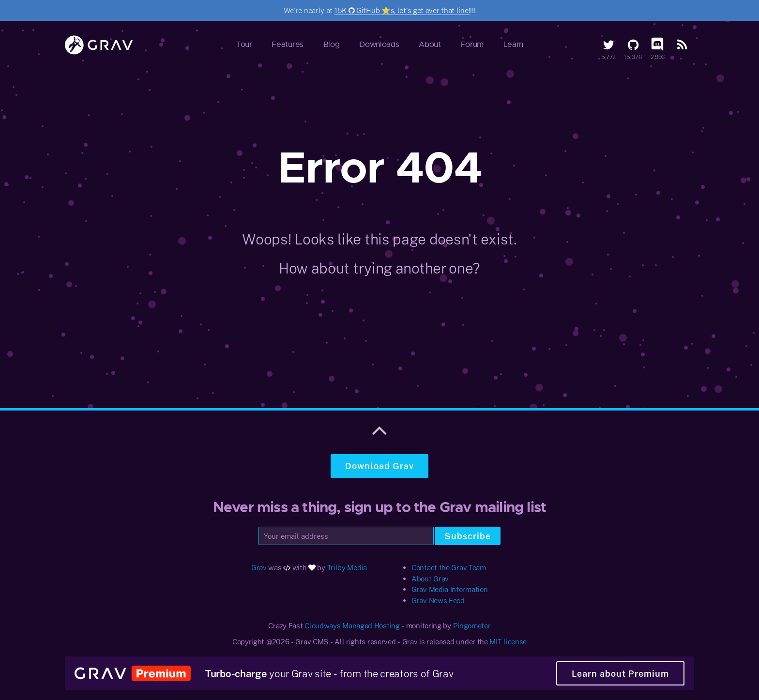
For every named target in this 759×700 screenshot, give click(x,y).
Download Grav (379, 466)
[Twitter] (608, 45)
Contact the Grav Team (449, 567)
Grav (259, 567)
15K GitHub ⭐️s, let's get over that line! (402, 10)
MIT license (508, 641)
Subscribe (468, 536)
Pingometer (472, 625)
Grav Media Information (449, 589)
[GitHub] (633, 45)
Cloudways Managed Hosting (352, 625)
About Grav (430, 578)
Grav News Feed (438, 600)
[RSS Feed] (682, 45)
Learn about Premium (620, 673)
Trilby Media (347, 567)
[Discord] (657, 45)
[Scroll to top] (379, 429)
